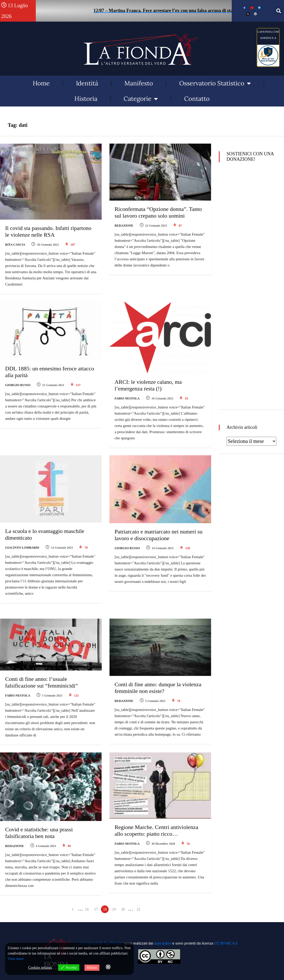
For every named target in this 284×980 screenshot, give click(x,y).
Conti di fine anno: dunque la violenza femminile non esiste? (158, 688)
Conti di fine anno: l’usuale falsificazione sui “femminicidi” (41, 682)
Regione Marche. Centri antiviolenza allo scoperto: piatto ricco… (156, 830)
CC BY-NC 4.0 (226, 943)
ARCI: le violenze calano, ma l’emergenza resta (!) (148, 385)
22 (138, 909)
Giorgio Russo (18, 385)
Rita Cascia (15, 245)
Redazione (124, 226)
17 (96, 909)
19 (114, 909)
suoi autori (163, 943)
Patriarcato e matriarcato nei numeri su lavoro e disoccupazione (158, 535)
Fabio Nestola (127, 398)
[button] (279, 11)
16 (87, 909)
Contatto (197, 99)
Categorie (141, 99)
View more (16, 959)
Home (41, 83)
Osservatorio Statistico (215, 83)
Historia (86, 99)
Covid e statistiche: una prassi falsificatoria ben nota (39, 833)
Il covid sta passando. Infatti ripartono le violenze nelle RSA (48, 231)
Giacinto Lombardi (22, 548)
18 (105, 909)
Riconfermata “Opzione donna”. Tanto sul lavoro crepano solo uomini (158, 212)
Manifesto (139, 83)
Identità (87, 83)
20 (123, 909)
